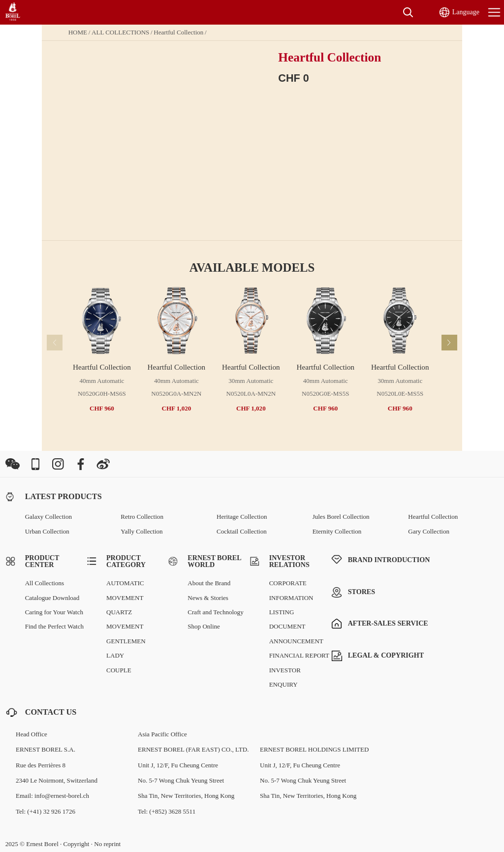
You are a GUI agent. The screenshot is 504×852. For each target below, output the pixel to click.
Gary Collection (429, 531)
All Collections (45, 583)
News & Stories (208, 598)
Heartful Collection (178, 32)
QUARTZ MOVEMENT (125, 619)
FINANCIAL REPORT (299, 655)
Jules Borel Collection (341, 517)
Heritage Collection (242, 517)
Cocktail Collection (242, 531)
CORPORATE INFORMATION (291, 590)
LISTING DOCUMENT (287, 619)
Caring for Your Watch (54, 612)
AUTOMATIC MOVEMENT (125, 590)
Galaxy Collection (48, 517)
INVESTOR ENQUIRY (285, 677)
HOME (78, 32)
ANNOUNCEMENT (296, 641)
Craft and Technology (215, 612)
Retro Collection (142, 517)
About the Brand (209, 583)
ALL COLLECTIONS (120, 32)
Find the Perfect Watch (54, 626)
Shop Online (204, 626)
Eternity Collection (337, 531)
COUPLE (119, 670)
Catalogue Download (52, 598)
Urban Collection (47, 531)
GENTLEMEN (126, 641)
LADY (115, 655)
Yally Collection (142, 531)
